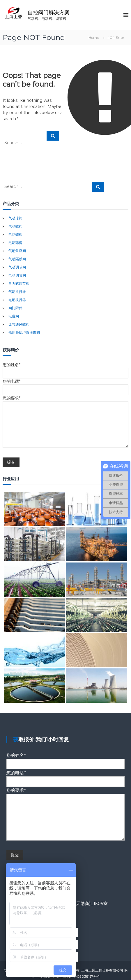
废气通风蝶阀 (19, 324)
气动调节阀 (17, 267)
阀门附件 (15, 308)
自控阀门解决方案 (49, 13)
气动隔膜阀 (17, 259)
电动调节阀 (17, 275)
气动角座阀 (17, 251)
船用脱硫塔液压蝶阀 (24, 332)
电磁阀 (14, 316)
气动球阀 (15, 218)
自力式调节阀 (19, 283)
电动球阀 (15, 243)
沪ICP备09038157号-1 (82, 976)
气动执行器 (17, 292)
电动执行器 (17, 300)
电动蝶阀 (15, 234)
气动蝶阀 (15, 226)
